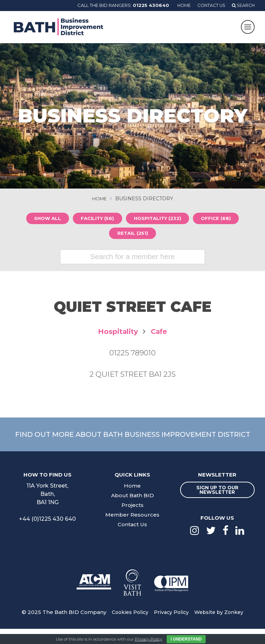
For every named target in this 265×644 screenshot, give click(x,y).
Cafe (160, 333)
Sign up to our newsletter (217, 504)
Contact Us (209, 5)
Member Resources (132, 529)
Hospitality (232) (159, 219)
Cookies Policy (128, 627)
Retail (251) (132, 234)
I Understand (186, 639)
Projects (132, 520)
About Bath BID (132, 510)
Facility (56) (96, 219)
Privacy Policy (171, 627)
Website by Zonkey (220, 627)
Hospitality (117, 333)
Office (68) (220, 219)
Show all (44, 219)
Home (180, 5)
